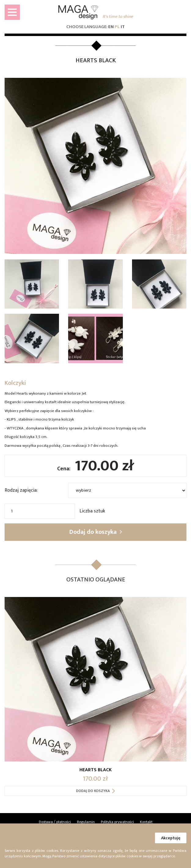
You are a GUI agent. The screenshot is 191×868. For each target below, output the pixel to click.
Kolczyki (15, 383)
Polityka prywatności (117, 822)
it (123, 27)
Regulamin (86, 822)
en (111, 27)
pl (117, 27)
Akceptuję (171, 838)
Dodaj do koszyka (96, 532)
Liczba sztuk (92, 511)
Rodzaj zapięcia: (21, 490)
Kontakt (146, 822)
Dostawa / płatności (55, 822)
